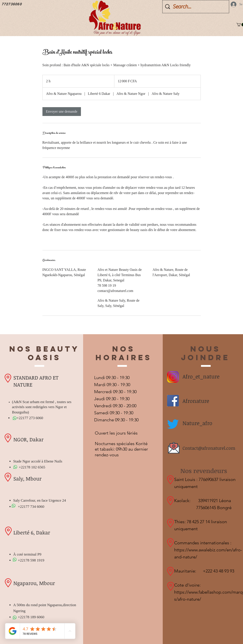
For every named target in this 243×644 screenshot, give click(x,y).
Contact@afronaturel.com (209, 448)
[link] (62, 112)
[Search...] (196, 7)
